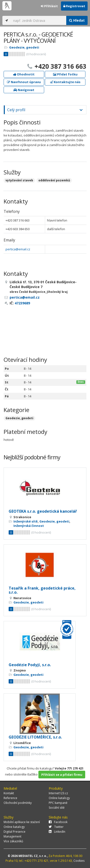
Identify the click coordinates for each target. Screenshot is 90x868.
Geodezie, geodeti (24, 47)
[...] (39, 20)
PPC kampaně (58, 803)
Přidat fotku (65, 74)
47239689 (22, 303)
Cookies (79, 861)
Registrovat (74, 6)
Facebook (58, 822)
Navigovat (24, 90)
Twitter (56, 827)
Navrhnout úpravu (24, 82)
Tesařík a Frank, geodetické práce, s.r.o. (42, 590)
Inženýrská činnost (29, 526)
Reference (10, 798)
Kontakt (9, 793)
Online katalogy (59, 798)
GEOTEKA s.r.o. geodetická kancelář (43, 511)
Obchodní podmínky (18, 803)
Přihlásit (49, 6)
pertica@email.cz (18, 249)
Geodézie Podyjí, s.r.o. (30, 665)
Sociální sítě (57, 808)
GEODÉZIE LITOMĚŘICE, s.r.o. (35, 737)
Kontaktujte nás (65, 82)
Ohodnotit (24, 74)
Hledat (77, 20)
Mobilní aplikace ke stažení (22, 822)
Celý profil (16, 110)
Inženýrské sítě (26, 521)
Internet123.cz (58, 793)
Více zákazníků (13, 841)
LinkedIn (57, 832)
